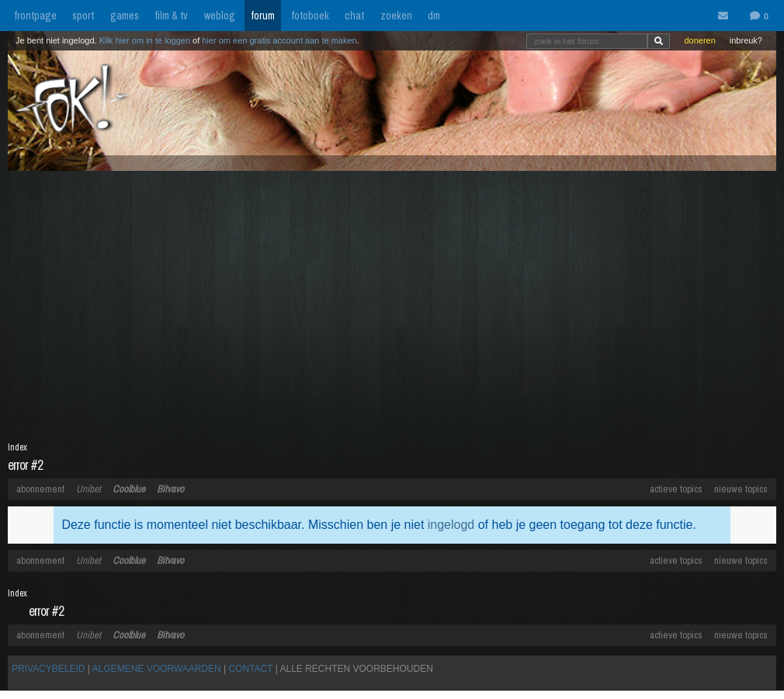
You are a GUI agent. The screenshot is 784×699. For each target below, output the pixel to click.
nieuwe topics (741, 489)
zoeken (396, 16)
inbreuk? (746, 40)
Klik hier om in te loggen (145, 40)
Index (17, 447)
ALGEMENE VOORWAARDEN (157, 669)
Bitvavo (170, 489)
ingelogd (451, 525)
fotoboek (310, 16)
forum (263, 16)
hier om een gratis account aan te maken (279, 40)
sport (83, 16)
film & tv (171, 16)
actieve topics (676, 489)
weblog (220, 16)
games (125, 16)
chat (354, 16)
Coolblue (129, 489)
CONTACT (250, 669)
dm (434, 16)
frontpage (35, 16)
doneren (699, 40)
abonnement (40, 489)
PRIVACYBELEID (48, 669)
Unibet (88, 489)
